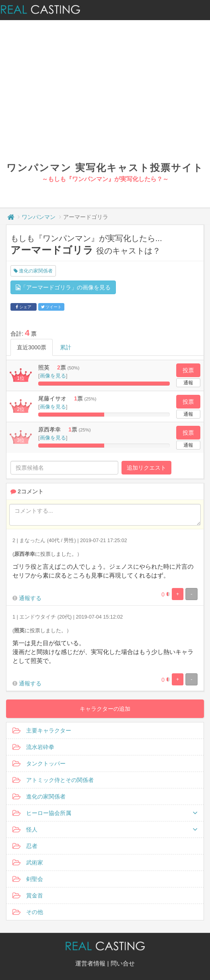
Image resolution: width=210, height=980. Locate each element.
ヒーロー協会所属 (105, 813)
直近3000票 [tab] (32, 347)
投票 (188, 370)
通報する (30, 598)
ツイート (51, 307)
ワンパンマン (39, 217)
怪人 (105, 829)
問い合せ (123, 963)
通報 (188, 383)
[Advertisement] (105, 101)
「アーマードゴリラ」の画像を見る (63, 287)
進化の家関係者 (33, 271)
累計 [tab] (66, 347)
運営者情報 (90, 963)
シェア (24, 307)
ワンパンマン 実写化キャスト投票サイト (105, 168)
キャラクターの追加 (105, 709)
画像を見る (53, 376)
